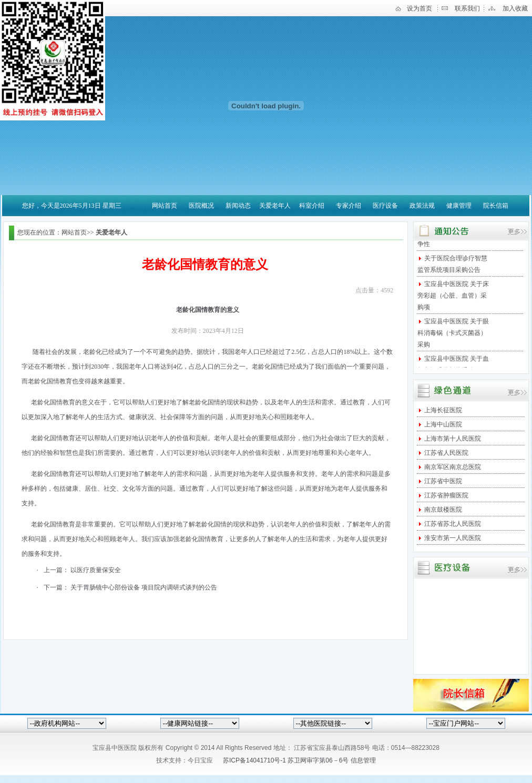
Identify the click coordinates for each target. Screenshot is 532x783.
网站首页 (165, 206)
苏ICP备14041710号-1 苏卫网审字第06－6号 (287, 760)
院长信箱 (496, 206)
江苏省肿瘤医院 (446, 495)
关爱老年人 (275, 206)
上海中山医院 (442, 424)
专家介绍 (349, 206)
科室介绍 (312, 206)
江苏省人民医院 (446, 453)
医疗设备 (385, 206)
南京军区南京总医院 (452, 467)
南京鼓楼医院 (442, 510)
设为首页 (420, 8)
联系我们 (467, 8)
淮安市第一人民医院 (452, 538)
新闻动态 (238, 206)
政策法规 (422, 206)
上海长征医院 (442, 410)
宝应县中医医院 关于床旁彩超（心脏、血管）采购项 (453, 298)
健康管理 (459, 206)
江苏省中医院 (442, 481)
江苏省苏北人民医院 (452, 524)
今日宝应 (200, 760)
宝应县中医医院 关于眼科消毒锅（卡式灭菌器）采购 (453, 335)
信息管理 (363, 760)
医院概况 (201, 206)
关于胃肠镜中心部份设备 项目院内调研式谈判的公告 (144, 587)
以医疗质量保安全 (96, 570)
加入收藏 (515, 8)
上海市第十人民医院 (452, 439)
